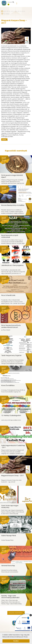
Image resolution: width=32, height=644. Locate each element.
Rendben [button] (16, 641)
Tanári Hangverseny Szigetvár (11, 355)
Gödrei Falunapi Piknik (9, 536)
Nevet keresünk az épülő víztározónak (10, 236)
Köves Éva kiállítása (8, 385)
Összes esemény (16, 613)
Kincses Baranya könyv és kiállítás (13, 205)
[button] (29, 637)
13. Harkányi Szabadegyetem (11, 415)
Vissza (4, 140)
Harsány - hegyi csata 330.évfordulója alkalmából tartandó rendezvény (10, 598)
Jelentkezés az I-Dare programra (12, 265)
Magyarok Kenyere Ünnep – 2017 (12, 476)
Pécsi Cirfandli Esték (8, 295)
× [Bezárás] (31, 615)
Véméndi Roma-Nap (8, 566)
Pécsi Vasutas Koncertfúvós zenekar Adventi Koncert (11, 326)
